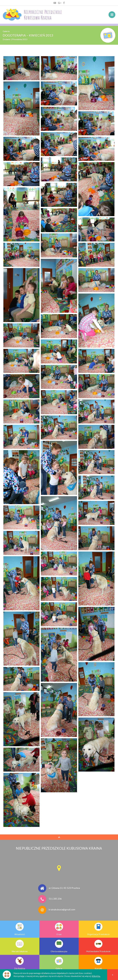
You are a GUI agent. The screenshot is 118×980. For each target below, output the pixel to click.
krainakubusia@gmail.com (62, 910)
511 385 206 (55, 899)
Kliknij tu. (96, 976)
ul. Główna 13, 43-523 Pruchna (64, 888)
